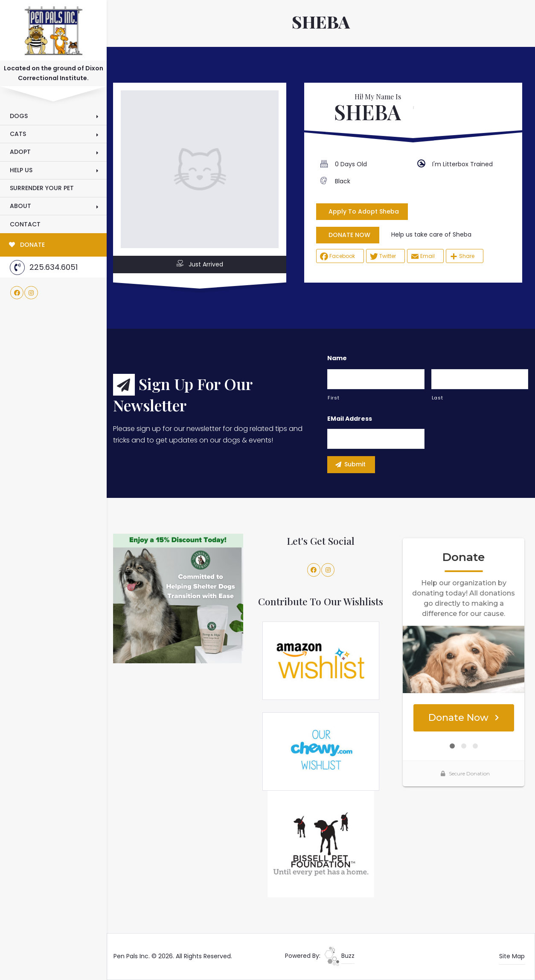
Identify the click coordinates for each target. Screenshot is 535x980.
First (333, 398)
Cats (18, 134)
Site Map (512, 956)
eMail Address (350, 419)
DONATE (27, 245)
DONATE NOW (349, 235)
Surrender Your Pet (42, 188)
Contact (25, 224)
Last (438, 398)
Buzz (339, 956)
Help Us (21, 170)
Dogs (19, 116)
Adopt (20, 152)
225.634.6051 (44, 267)
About (20, 206)
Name (337, 358)
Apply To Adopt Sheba (364, 211)
